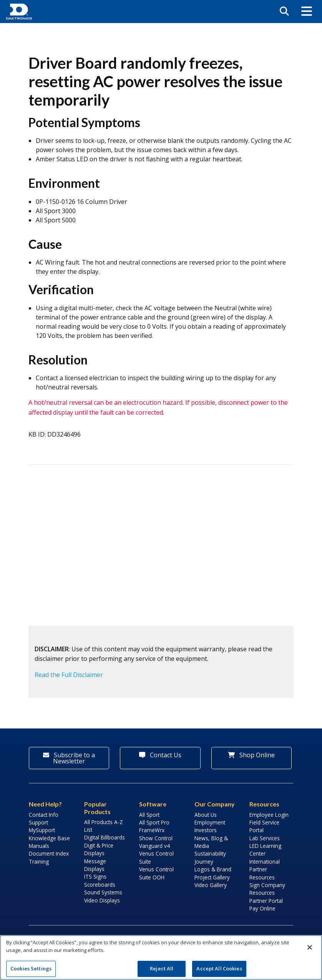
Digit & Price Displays (99, 849)
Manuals (39, 846)
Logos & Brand (213, 869)
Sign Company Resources (267, 889)
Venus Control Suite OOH (156, 873)
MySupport (42, 830)
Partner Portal (266, 901)
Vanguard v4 (154, 846)
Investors (206, 830)
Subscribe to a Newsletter (69, 758)
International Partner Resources (265, 869)
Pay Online (262, 908)
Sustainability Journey (210, 857)
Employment (210, 822)
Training (39, 862)
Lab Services (265, 838)
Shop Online (251, 755)
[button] (307, 12)
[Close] (310, 947)
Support (38, 822)
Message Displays (95, 865)
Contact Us (160, 755)
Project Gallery (212, 877)
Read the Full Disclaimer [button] (69, 675)
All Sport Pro (154, 822)
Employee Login (269, 815)
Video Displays (102, 900)
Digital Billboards (105, 837)
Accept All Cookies (219, 968)
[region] (161, 958)
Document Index (49, 853)
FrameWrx (152, 830)
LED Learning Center (265, 850)
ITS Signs (95, 877)
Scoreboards (100, 885)
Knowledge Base (49, 838)
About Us (206, 815)
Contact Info (44, 815)
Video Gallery (211, 885)
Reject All (162, 968)
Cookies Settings (31, 968)
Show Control (156, 838)
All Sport (149, 815)
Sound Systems (103, 892)
